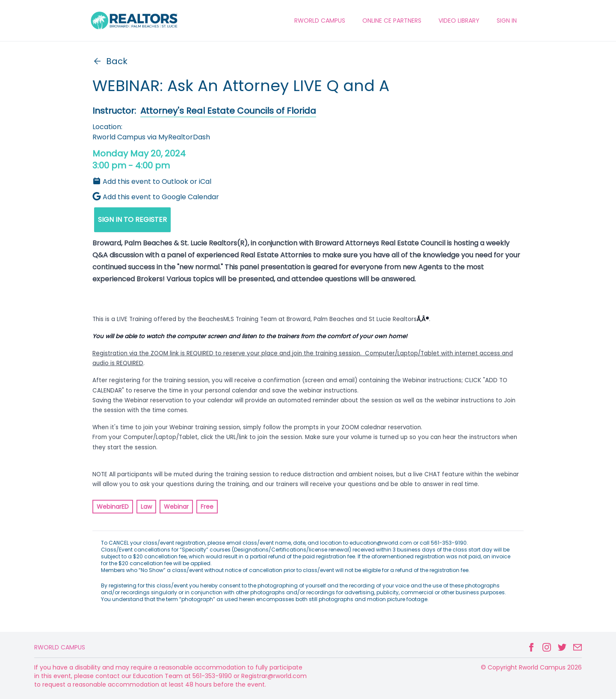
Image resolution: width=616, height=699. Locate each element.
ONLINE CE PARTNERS (392, 21)
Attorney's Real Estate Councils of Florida (228, 111)
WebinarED (113, 507)
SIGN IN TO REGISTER (132, 220)
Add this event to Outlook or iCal (152, 181)
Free (207, 507)
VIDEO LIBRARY (459, 21)
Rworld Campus (60, 647)
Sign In (507, 21)
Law (146, 507)
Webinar (176, 507)
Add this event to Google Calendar (156, 197)
